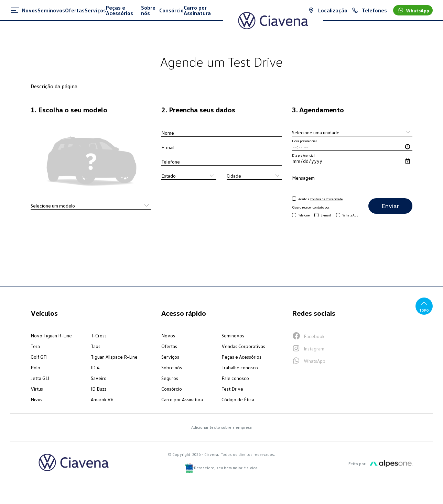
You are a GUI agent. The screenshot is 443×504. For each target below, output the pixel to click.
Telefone (304, 215)
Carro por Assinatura (182, 399)
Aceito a (320, 199)
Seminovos (233, 335)
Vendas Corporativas (243, 346)
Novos (168, 335)
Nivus (36, 399)
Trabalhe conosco (240, 367)
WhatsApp (350, 215)
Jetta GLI (40, 378)
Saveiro (99, 378)
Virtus (37, 389)
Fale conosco (235, 378)
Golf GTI (39, 357)
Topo (424, 306)
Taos (96, 346)
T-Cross (99, 335)
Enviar (390, 206)
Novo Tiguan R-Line (51, 335)
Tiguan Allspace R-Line (114, 357)
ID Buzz (99, 389)
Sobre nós (172, 367)
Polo (35, 367)
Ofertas (169, 346)
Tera (35, 346)
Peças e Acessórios (241, 357)
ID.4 (95, 367)
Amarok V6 (102, 399)
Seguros (170, 378)
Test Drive (232, 389)
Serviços (170, 357)
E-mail (326, 215)
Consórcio (172, 389)
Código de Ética (238, 399)
